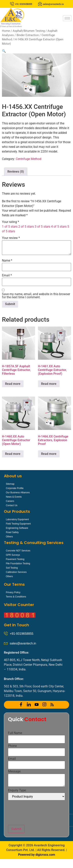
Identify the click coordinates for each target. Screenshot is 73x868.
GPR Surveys (13, 555)
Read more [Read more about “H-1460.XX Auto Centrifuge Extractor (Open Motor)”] (13, 454)
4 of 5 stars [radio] (59, 227)
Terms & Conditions (16, 597)
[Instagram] (44, 705)
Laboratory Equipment (17, 519)
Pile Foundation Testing (18, 564)
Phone (12, 746)
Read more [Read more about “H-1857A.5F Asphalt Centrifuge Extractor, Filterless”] (13, 384)
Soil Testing (12, 568)
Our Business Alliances (18, 493)
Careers (10, 501)
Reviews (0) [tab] (16, 172)
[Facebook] (21, 705)
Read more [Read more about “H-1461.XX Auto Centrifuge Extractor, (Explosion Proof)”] (49, 384)
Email (7, 275)
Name (7, 261)
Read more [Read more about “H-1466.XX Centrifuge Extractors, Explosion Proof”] (49, 454)
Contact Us (12, 505)
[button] (4, 51)
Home (6, 31)
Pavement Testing (15, 559)
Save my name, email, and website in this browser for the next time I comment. (36, 296)
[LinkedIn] (29, 705)
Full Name (15, 733)
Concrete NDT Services (18, 551)
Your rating (11, 222)
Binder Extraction (28, 35)
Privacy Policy (13, 592)
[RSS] (52, 705)
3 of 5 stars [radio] (42, 227)
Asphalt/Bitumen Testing (29, 31)
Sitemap (10, 484)
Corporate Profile (15, 488)
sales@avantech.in (23, 643)
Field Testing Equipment (18, 524)
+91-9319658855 (22, 634)
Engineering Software (17, 528)
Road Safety (12, 532)
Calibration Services (16, 572)
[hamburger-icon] (67, 18)
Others (9, 537)
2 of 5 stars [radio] (26, 227)
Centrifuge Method (29, 159)
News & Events (14, 497)
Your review (11, 238)
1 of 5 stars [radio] (10, 227)
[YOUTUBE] (37, 705)
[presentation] (38, 813)
